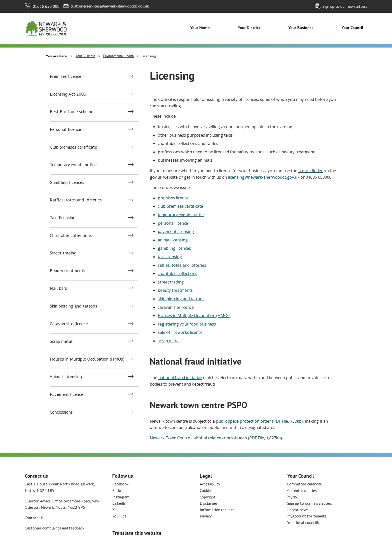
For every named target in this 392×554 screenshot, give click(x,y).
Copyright (208, 497)
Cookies (206, 490)
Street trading (63, 253)
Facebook (120, 484)
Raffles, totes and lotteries (76, 200)
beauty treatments (175, 290)
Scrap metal (61, 341)
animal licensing (173, 240)
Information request (217, 510)
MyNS (292, 497)
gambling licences (174, 248)
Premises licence (65, 76)
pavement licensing (176, 231)
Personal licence (65, 129)
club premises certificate (180, 206)
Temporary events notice (73, 165)
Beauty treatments (67, 271)
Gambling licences (67, 182)
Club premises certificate (73, 147)
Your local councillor (304, 522)
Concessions (61, 412)
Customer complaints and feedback (54, 528)
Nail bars (58, 288)
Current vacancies (302, 490)
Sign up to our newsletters (345, 6)
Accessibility (210, 484)
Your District (249, 28)
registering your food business (187, 324)
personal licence (173, 223)
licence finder (310, 171)
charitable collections (177, 273)
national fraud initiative (180, 378)
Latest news (298, 510)
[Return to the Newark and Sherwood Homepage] (46, 28)
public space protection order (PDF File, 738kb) (259, 421)
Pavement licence (66, 394)
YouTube (119, 516)
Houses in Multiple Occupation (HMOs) (87, 359)
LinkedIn (119, 503)
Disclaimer (208, 503)
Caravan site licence (69, 324)
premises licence (173, 198)
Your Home (200, 28)
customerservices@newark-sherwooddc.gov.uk (110, 6)
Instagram (121, 497)
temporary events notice (181, 215)
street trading (171, 282)
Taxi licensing (63, 218)
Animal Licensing (66, 377)
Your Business (301, 28)
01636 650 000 (46, 6)
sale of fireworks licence (180, 332)
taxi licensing (170, 257)
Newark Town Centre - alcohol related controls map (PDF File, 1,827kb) (216, 438)
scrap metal (169, 341)
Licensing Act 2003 (68, 94)
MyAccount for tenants (307, 516)
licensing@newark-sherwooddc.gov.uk (264, 177)
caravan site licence (176, 307)
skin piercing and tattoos (181, 299)
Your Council (352, 28)
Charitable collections (71, 235)
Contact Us (34, 518)
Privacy (206, 516)
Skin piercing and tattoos (73, 306)
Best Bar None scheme (71, 112)
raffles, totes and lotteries (182, 265)
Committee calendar (304, 484)
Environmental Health (118, 56)
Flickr (117, 490)
